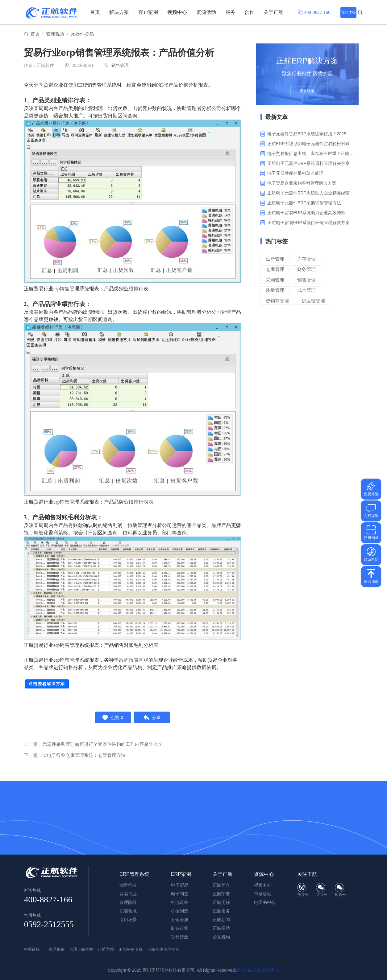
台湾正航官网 (81, 949)
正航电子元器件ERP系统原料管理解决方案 (308, 164)
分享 (153, 719)
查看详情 (307, 93)
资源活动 (206, 12)
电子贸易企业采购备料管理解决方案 (302, 184)
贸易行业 (180, 937)
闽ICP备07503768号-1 (258, 970)
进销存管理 (277, 301)
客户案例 (148, 12)
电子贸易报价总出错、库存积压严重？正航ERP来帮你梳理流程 (311, 154)
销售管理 (120, 66)
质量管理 (275, 291)
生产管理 (275, 259)
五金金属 (180, 920)
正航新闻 (221, 920)
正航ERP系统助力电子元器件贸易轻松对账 (308, 144)
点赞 (112, 719)
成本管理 (306, 291)
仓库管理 (275, 270)
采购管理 (275, 280)
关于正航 (273, 12)
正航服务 (221, 911)
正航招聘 (221, 928)
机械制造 (180, 911)
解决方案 (119, 12)
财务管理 (306, 270)
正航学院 (106, 949)
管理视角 (56, 34)
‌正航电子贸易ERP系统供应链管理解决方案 (308, 223)
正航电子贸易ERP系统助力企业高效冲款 (306, 213)
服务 (230, 12)
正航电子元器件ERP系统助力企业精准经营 (308, 194)
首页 (95, 12)
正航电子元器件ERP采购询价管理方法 (304, 203)
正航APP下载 (131, 949)
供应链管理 (313, 301)
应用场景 (128, 920)
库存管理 (306, 259)
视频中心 (177, 12)
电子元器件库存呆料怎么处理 (295, 174)
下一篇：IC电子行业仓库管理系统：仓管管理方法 (75, 758)
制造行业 (180, 928)
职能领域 (128, 911)
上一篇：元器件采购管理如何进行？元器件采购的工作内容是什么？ (93, 747)
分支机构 (221, 937)
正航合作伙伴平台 (163, 949)
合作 (249, 12)
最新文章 (277, 118)
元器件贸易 (85, 34)
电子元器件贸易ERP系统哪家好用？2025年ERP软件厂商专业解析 (311, 134)
